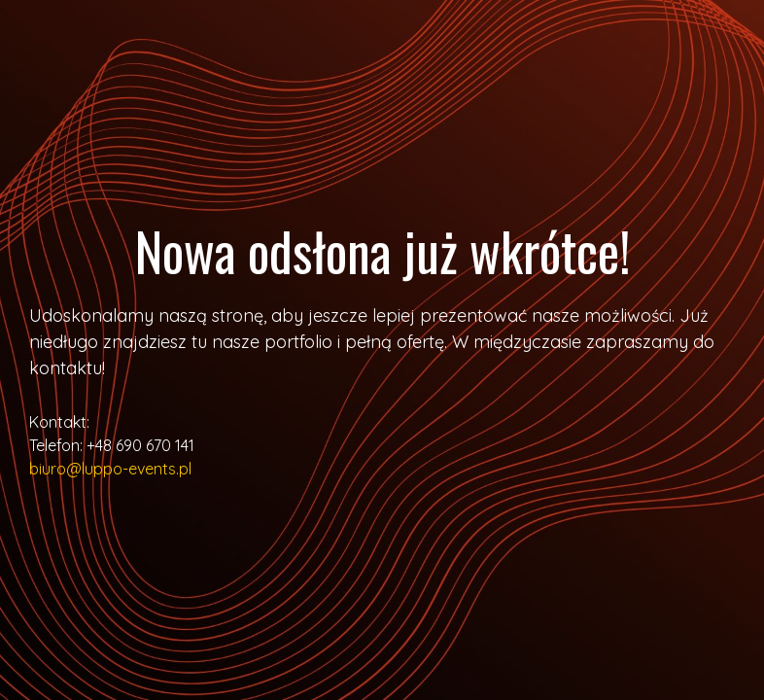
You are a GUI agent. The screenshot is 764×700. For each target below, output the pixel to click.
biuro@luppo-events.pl (110, 469)
